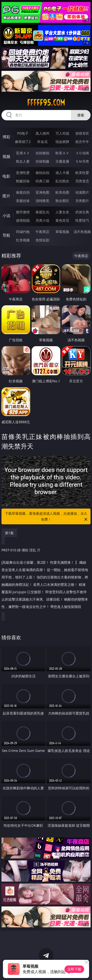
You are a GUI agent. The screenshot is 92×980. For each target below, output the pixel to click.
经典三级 (42, 181)
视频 (6, 156)
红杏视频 (23, 240)
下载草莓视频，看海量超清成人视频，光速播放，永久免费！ (47, 517)
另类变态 (82, 181)
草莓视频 (62, 232)
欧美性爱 (82, 173)
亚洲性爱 (23, 173)
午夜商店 (42, 232)
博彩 (6, 137)
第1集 (9, 533)
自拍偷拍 (42, 153)
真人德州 (42, 133)
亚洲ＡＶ (23, 153)
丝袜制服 (42, 161)
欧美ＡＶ (62, 153)
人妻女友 (62, 212)
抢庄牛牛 (82, 142)
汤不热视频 (82, 232)
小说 (6, 216)
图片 (6, 196)
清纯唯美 (42, 201)
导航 (6, 235)
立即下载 (74, 969)
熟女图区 (62, 201)
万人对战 (62, 133)
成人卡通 (62, 173)
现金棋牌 (62, 142)
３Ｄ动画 (82, 153)
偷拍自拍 (42, 173)
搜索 (81, 115)
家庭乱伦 (42, 212)
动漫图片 (82, 192)
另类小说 (42, 220)
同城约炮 (23, 232)
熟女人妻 (23, 161)
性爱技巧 (82, 220)
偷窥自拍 (23, 192)
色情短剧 (42, 240)
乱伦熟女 (62, 181)
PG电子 (23, 133)
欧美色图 (62, 192)
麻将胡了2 (23, 142)
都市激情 (23, 212)
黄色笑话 (62, 220)
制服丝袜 (23, 181)
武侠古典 (82, 212)
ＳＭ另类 (82, 161)
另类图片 (82, 201)
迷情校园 (23, 220)
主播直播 (62, 161)
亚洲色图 (42, 192)
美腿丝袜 (23, 201)
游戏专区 (82, 133)
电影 (6, 176)
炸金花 (42, 142)
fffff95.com (46, 103)
